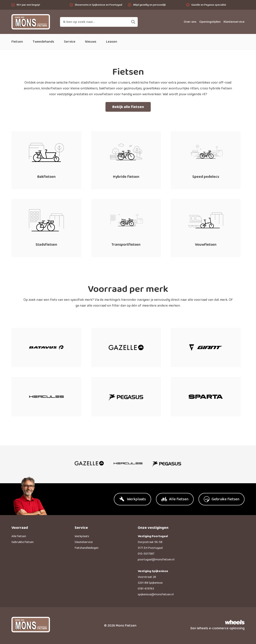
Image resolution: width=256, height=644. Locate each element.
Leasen (112, 42)
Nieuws (91, 42)
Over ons (190, 22)
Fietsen (17, 42)
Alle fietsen (19, 536)
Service (70, 42)
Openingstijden (210, 22)
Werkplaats (82, 536)
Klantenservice (234, 22)
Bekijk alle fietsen (128, 107)
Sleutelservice (84, 542)
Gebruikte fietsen (23, 542)
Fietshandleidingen (87, 548)
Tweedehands (43, 42)
